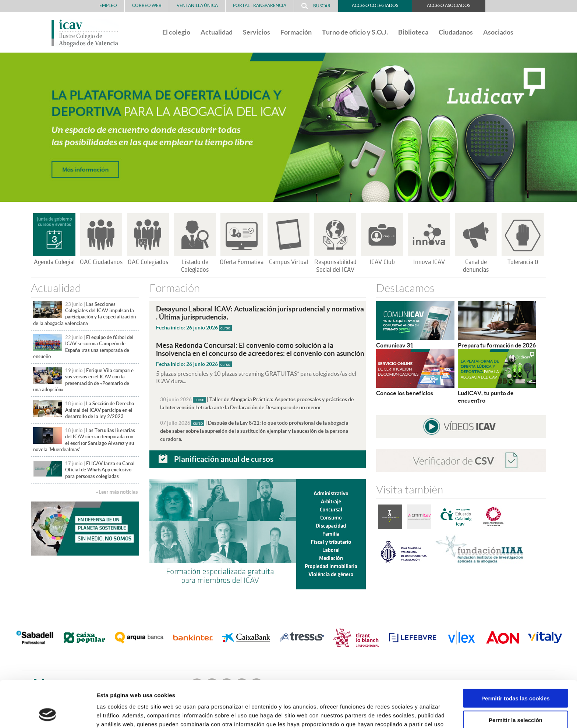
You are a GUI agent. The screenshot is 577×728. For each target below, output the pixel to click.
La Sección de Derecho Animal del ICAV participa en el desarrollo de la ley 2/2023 (100, 410)
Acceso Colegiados (375, 5)
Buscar (316, 6)
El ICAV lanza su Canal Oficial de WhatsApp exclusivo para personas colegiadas (100, 470)
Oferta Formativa (242, 262)
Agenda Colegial (54, 262)
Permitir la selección (516, 676)
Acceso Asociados (449, 5)
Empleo (108, 5)
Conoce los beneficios (405, 393)
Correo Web (147, 5)
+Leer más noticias (117, 492)
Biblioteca (413, 32)
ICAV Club (382, 262)
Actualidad (217, 32)
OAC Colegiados (148, 262)
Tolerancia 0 (523, 262)
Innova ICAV (429, 262)
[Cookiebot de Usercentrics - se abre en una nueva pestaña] (48, 714)
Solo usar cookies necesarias (516, 698)
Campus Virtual (288, 262)
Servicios (256, 32)
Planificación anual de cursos (224, 459)
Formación (296, 32)
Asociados (498, 32)
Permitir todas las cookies (516, 655)
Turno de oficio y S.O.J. (355, 32)
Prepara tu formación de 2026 (497, 345)
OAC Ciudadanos (101, 262)
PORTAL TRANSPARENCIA (260, 5)
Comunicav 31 (395, 345)
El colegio (176, 32)
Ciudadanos (456, 32)
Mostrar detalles (395, 713)
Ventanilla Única (197, 5)
